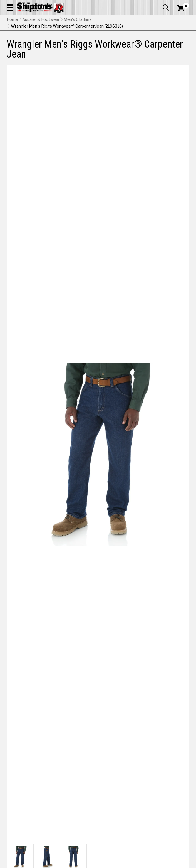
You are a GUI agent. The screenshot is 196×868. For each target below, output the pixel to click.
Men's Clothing (78, 19)
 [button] (166, 8)
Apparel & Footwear (41, 19)
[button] (10, 8)
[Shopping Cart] (183, 8)
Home (12, 19)
